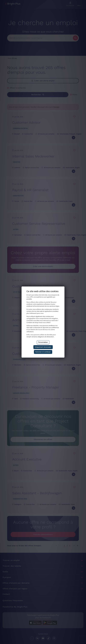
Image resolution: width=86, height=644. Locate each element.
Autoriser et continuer (43, 352)
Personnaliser (43, 342)
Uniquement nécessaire (43, 347)
